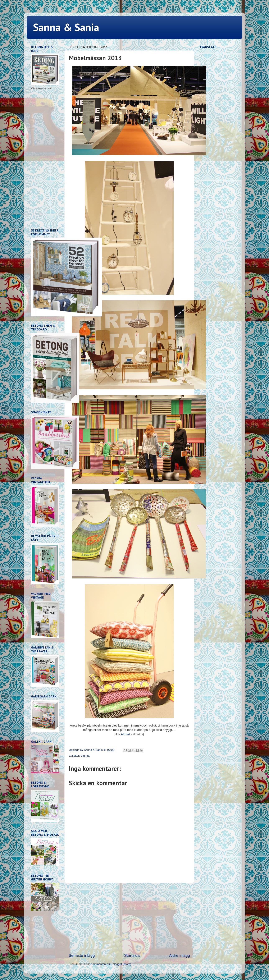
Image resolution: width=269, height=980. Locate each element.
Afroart (126, 734)
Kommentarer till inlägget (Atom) (111, 964)
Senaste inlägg (82, 955)
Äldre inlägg (179, 955)
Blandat (86, 756)
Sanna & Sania (66, 27)
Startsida (132, 955)
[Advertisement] (129, 918)
